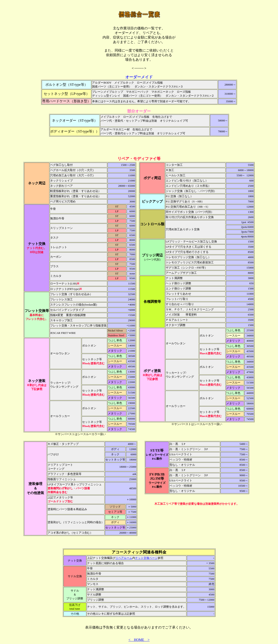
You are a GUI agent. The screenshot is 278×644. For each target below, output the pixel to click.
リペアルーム (124, 558)
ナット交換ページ (146, 558)
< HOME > (139, 640)
